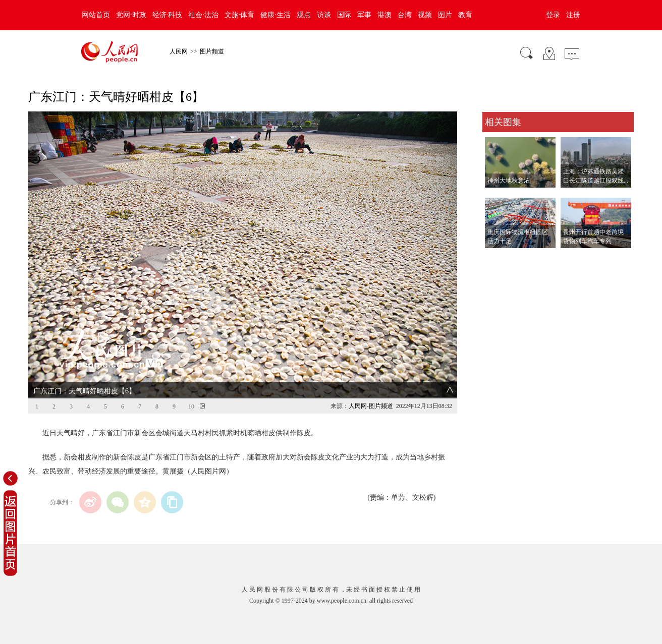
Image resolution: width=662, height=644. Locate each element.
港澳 (384, 15)
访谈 (324, 15)
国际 (344, 15)
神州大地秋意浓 (509, 181)
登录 (553, 15)
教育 (465, 15)
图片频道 (212, 51)
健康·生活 (275, 15)
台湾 (405, 15)
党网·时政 (131, 15)
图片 (445, 15)
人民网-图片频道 (371, 406)
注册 (573, 15)
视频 (425, 15)
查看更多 (496, 258)
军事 (364, 15)
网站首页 (96, 15)
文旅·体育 (240, 15)
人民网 (179, 51)
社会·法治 (203, 15)
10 (191, 406)
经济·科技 (168, 15)
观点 (304, 15)
